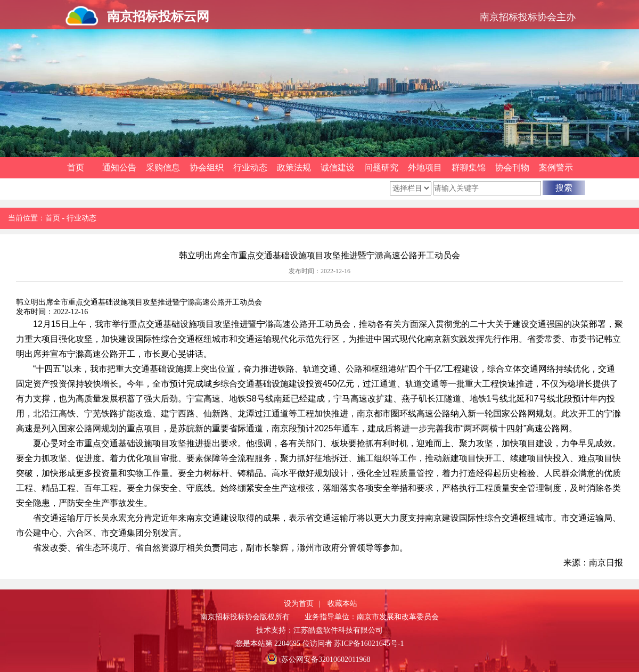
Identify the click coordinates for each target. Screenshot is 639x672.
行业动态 (250, 167)
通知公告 (119, 167)
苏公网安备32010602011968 (326, 659)
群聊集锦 (469, 167)
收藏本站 (342, 604)
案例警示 (556, 167)
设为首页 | (302, 604)
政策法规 (294, 167)
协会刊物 (512, 167)
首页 (76, 167)
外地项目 (425, 167)
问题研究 (381, 167)
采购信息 (163, 167)
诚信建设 (338, 167)
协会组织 (207, 167)
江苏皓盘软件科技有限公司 (338, 630)
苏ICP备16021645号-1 (369, 644)
